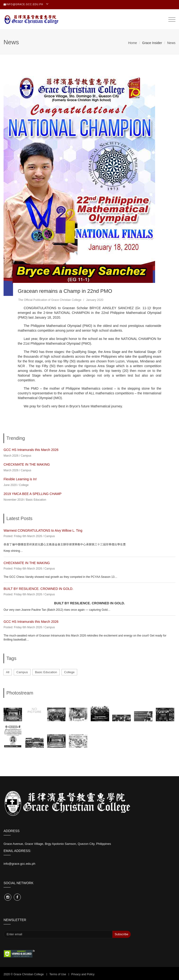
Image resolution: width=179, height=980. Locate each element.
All (8, 672)
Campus (26, 456)
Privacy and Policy (83, 974)
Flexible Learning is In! (20, 479)
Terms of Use (58, 974)
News (171, 43)
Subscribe (121, 934)
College (24, 485)
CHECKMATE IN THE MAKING (27, 464)
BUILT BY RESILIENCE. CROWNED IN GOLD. (38, 589)
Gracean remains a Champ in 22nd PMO (65, 291)
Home (132, 43)
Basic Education (36, 500)
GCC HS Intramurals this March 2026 (31, 450)
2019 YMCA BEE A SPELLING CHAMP (33, 494)
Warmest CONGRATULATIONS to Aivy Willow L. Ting (43, 530)
